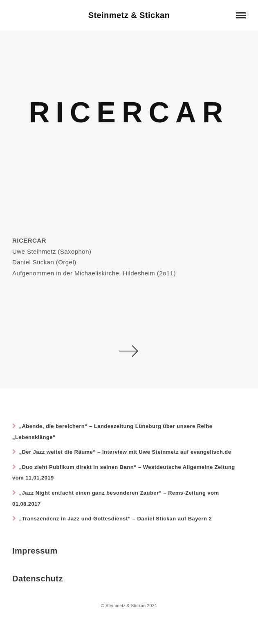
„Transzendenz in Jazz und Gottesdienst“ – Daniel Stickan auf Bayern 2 (115, 519)
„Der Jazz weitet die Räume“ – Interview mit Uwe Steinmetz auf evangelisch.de (125, 452)
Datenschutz (38, 579)
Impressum (35, 551)
